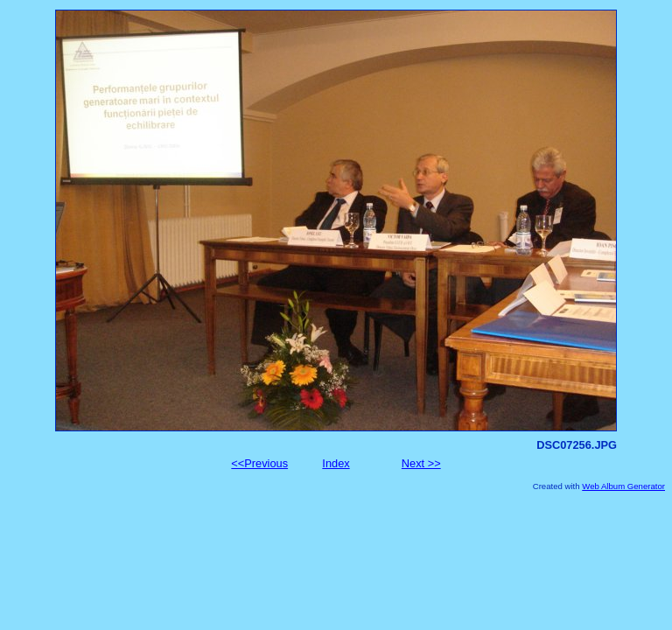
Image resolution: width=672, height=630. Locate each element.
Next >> (421, 463)
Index (336, 463)
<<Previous (259, 463)
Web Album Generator (623, 486)
